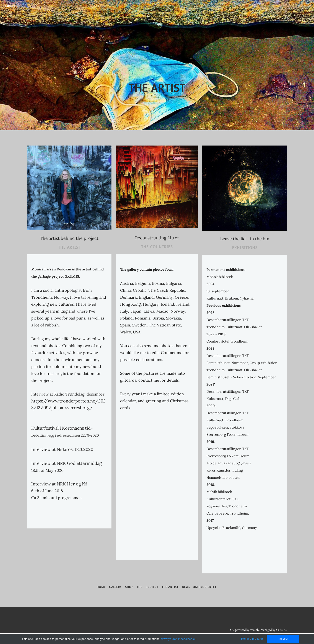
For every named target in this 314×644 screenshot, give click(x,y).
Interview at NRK (49, 484)
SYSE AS (282, 630)
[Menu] (11, 7)
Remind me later (252, 639)
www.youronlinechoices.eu (179, 639)
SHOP (131, 587)
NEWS (186, 587)
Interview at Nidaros (52, 449)
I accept (283, 639)
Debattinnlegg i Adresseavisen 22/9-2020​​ (65, 435)
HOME (101, 587)
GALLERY (116, 587)
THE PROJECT (147, 587)
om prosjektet (205, 587)
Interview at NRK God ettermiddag (66, 463)
